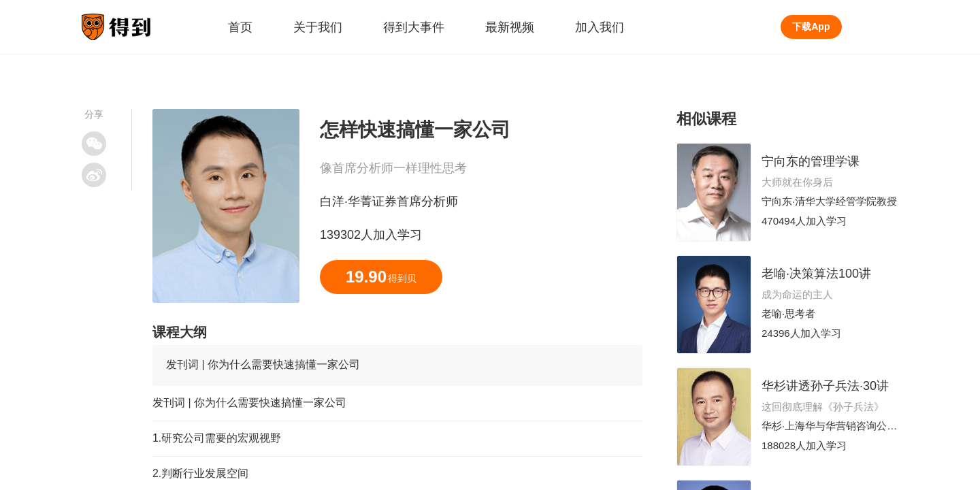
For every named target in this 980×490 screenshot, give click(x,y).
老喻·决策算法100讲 (816, 274)
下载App (811, 27)
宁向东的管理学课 (811, 161)
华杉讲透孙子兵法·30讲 (825, 386)
